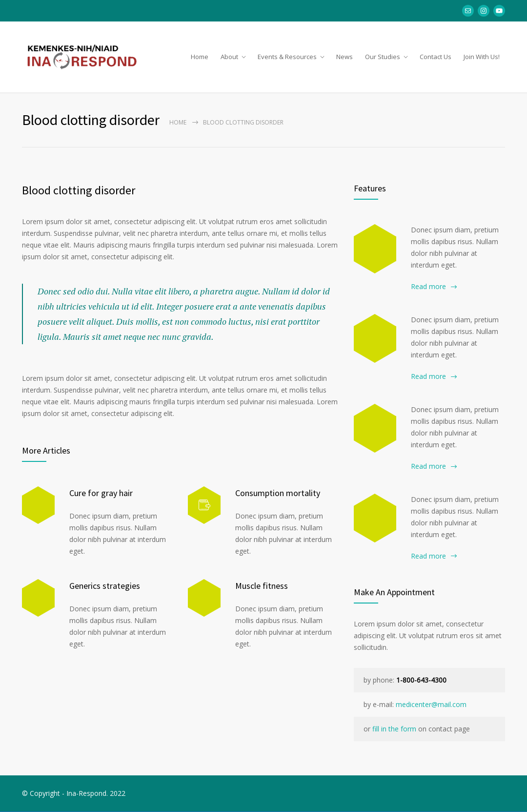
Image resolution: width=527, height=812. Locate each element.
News (345, 57)
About (229, 57)
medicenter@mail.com (431, 705)
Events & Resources (287, 57)
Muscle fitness (262, 586)
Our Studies (383, 57)
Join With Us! (482, 57)
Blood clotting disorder (79, 191)
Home (200, 57)
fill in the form (394, 729)
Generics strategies (105, 586)
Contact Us (436, 57)
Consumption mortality (278, 493)
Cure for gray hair (101, 493)
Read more (428, 287)
